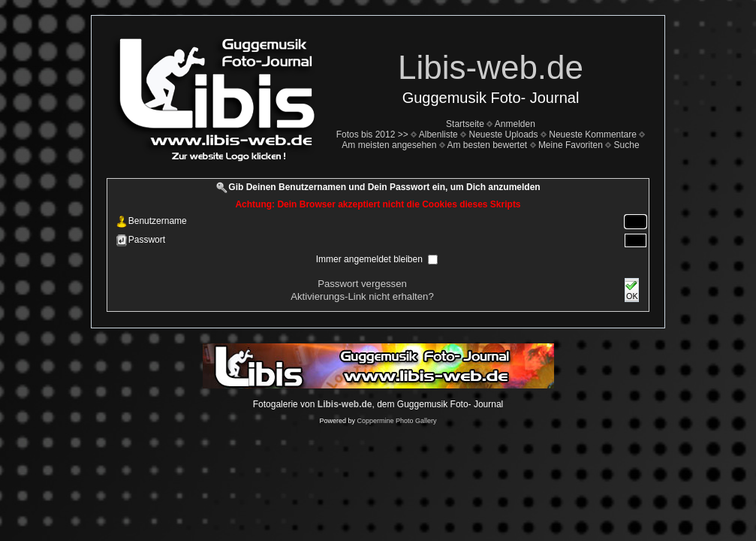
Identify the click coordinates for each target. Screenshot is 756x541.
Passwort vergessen (362, 284)
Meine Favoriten (571, 145)
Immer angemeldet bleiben (370, 259)
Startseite (465, 124)
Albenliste (438, 134)
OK (631, 290)
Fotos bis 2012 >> (372, 134)
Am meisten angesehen (389, 145)
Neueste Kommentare (593, 134)
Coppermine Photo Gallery (396, 421)
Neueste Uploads (503, 134)
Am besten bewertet (487, 145)
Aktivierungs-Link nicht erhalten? (362, 296)
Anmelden (515, 124)
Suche (627, 145)
